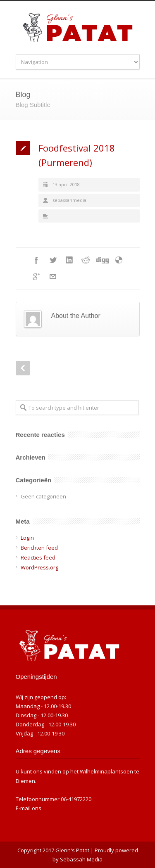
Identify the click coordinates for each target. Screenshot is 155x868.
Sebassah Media (81, 859)
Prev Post (23, 368)
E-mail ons (29, 808)
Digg (103, 260)
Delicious (119, 260)
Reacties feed (38, 557)
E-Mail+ (53, 277)
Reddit (86, 260)
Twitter (53, 260)
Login (27, 538)
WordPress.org (39, 567)
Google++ (36, 277)
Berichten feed (39, 548)
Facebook (36, 260)
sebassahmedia (69, 200)
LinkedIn (69, 260)
